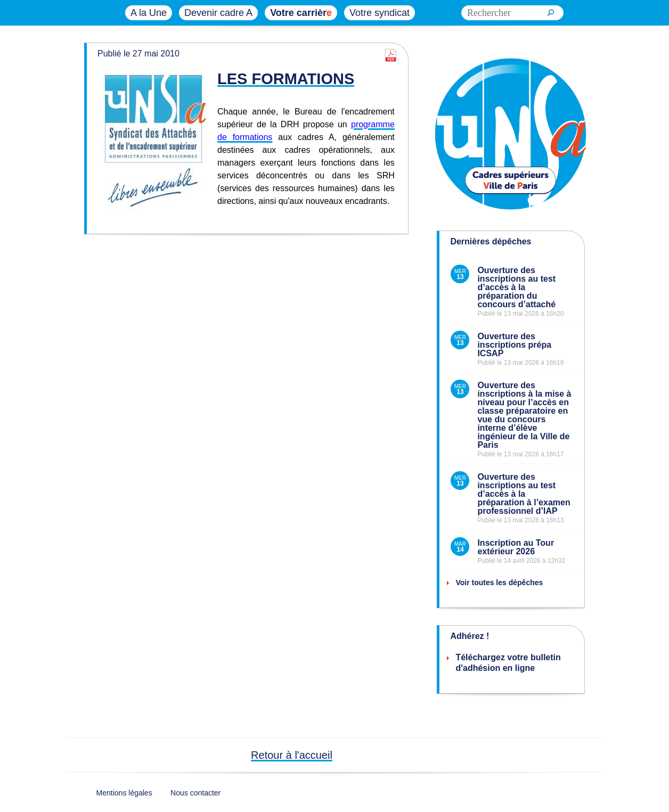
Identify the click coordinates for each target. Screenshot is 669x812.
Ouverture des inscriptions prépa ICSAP (514, 345)
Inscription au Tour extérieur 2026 (516, 547)
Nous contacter (195, 793)
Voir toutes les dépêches (499, 583)
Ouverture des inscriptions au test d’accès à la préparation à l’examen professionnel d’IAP (524, 494)
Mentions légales (124, 793)
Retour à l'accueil (292, 755)
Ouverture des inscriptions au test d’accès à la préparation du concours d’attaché (516, 287)
